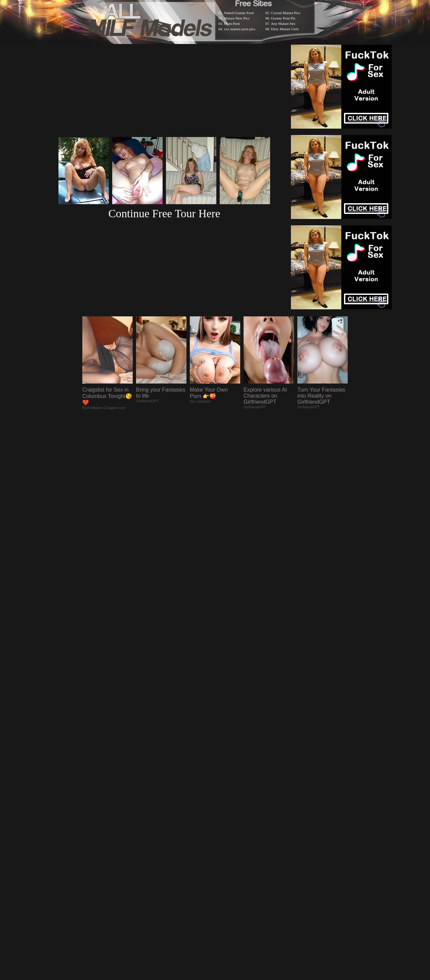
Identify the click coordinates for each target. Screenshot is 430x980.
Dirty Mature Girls (285, 29)
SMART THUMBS (227, 805)
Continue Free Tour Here (164, 213)
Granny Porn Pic (283, 18)
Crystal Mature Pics (286, 13)
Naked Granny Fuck (239, 13)
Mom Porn (232, 24)
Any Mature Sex (283, 24)
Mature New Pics (237, 18)
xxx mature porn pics (240, 29)
